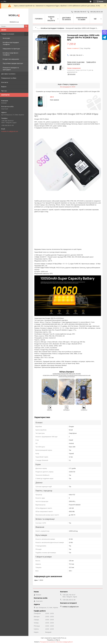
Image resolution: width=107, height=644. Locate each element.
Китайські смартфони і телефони (11, 54)
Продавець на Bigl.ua (53, 640)
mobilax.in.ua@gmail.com (10, 131)
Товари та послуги (8, 34)
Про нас (4, 91)
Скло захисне (54, 100)
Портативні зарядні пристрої (13, 63)
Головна (39, 19)
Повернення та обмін (9, 78)
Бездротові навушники (11, 59)
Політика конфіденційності (65, 642)
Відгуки (4, 87)
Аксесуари (6, 38)
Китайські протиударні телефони (11, 43)
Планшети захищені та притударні (11, 69)
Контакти (5, 82)
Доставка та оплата (8, 74)
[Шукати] (26, 26)
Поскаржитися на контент (48, 642)
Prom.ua (64, 638)
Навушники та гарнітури (11, 49)
